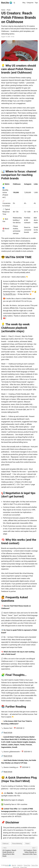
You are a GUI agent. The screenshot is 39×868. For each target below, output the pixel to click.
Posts (9, 10)
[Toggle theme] (14, 3)
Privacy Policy (27, 865)
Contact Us (20, 865)
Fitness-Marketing (17, 844)
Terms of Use (35, 865)
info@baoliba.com (23, 814)
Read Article (8, 733)
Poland (27, 844)
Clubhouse (6, 844)
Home (3, 10)
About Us (14, 865)
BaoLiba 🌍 (7, 3)
